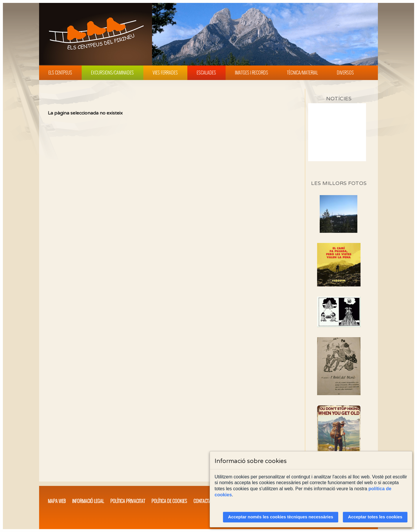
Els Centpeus (60, 72)
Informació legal (88, 501)
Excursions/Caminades (112, 72)
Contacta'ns (205, 501)
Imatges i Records (252, 72)
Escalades (206, 72)
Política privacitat (128, 501)
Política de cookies (169, 501)
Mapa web (57, 501)
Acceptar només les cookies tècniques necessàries (281, 517)
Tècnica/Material (302, 72)
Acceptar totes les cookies (375, 517)
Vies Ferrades (165, 72)
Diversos (345, 72)
